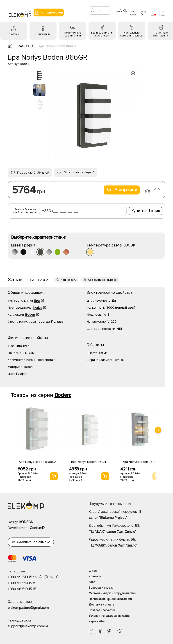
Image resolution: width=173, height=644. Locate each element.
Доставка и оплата (101, 605)
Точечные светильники (161, 34)
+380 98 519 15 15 (22, 589)
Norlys (37, 308)
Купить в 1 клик (146, 211)
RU (125, 10)
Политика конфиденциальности (110, 599)
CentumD (37, 528)
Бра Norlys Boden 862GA (141, 462)
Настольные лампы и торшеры (132, 34)
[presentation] (158, 430)
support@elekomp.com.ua (28, 626)
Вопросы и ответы (101, 588)
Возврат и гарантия (102, 610)
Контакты (95, 576)
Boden (30, 315)
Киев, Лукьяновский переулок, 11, (127, 515)
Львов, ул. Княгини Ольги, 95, (127, 543)
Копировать (68, 280)
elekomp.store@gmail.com (28, 608)
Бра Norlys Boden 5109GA (38, 462)
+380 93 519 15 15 (22, 583)
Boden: (63, 395)
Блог (92, 582)
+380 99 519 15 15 (22, 577)
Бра (37, 301)
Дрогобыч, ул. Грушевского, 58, (127, 529)
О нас (93, 571)
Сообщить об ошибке (102, 280)
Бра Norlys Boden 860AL (89, 462)
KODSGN (26, 522)
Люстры (14, 34)
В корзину (122, 190)
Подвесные (43, 34)
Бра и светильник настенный (102, 34)
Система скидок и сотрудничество (112, 593)
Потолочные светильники (73, 34)
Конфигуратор (49, 13)
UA (119, 10)
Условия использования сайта (109, 616)
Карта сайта (97, 621)
